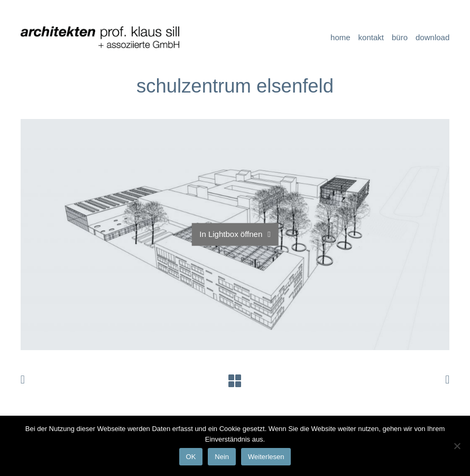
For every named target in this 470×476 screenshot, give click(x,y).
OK (191, 457)
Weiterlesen (266, 457)
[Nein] (457, 446)
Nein (222, 457)
